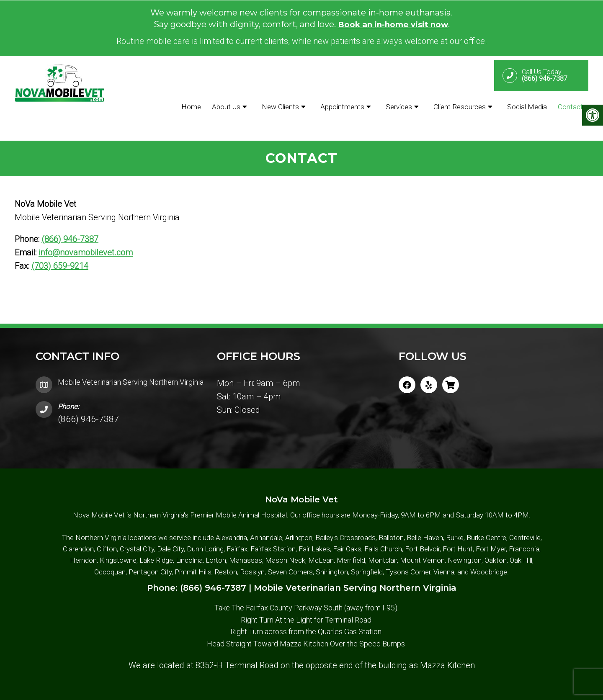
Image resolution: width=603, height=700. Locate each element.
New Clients (280, 106)
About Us (226, 106)
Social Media (527, 106)
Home (191, 106)
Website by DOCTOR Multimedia (399, 690)
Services (399, 106)
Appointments (342, 106)
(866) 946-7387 (70, 218)
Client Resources (460, 106)
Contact (570, 106)
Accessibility (318, 690)
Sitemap (281, 690)
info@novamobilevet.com (86, 232)
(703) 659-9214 (60, 245)
